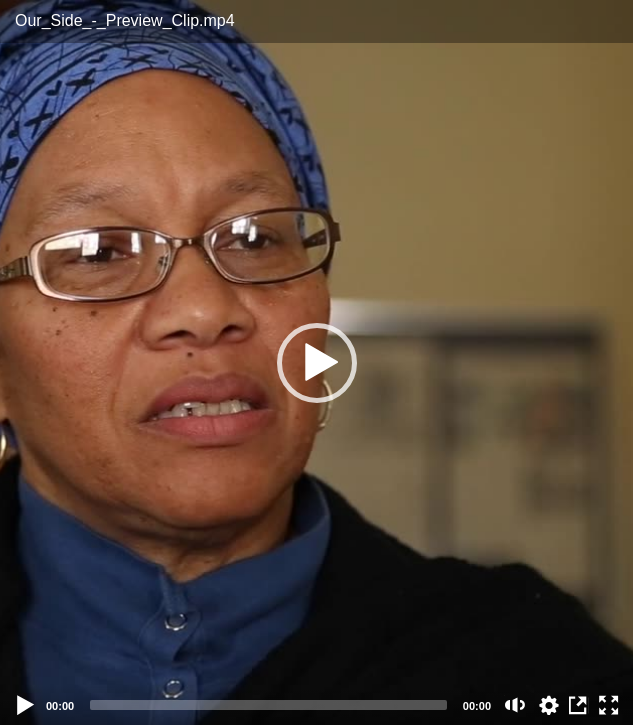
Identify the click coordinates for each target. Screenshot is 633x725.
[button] (317, 363)
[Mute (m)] (515, 705)
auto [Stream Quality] (549, 705)
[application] (316, 362)
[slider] (268, 705)
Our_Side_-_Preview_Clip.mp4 (125, 20)
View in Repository (579, 705)
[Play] (26, 705)
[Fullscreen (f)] (609, 705)
